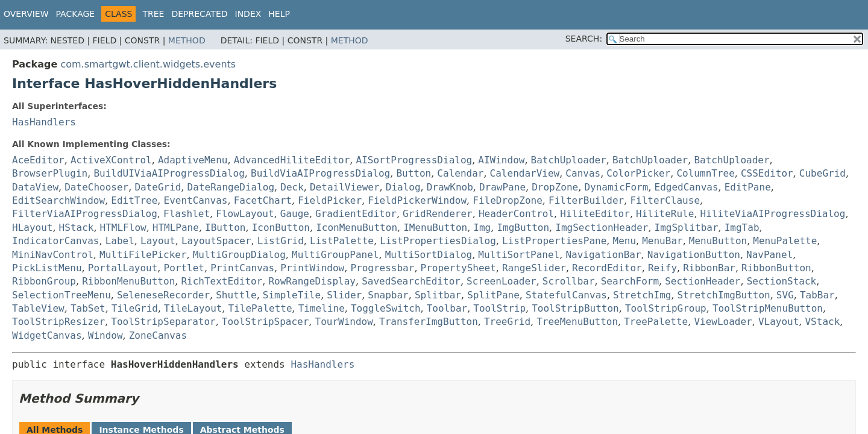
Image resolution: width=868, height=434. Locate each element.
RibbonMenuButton (128, 281)
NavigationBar (603, 255)
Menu (625, 241)
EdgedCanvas (687, 187)
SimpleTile (292, 295)
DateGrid (158, 187)
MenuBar (662, 241)
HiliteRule (665, 214)
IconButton (281, 228)
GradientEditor (356, 214)
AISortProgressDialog (414, 160)
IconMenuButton (357, 228)
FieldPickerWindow (417, 200)
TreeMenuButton (577, 322)
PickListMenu (47, 268)
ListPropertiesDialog (438, 241)
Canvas (583, 173)
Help (279, 14)
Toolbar (447, 308)
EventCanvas (196, 200)
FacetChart (263, 200)
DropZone (555, 187)
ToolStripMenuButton (768, 308)
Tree (153, 14)
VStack (822, 322)
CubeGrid (822, 173)
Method (187, 40)
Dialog (403, 187)
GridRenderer (438, 214)
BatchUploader (569, 160)
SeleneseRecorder (163, 295)
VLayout (778, 322)
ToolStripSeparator (163, 322)
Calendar (460, 173)
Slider (344, 295)
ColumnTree (705, 173)
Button (414, 173)
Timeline (322, 308)
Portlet (184, 268)
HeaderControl (516, 214)
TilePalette (260, 308)
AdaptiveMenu (193, 160)
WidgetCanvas (47, 335)
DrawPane (502, 187)
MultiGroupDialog (239, 255)
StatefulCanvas (566, 295)
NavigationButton (694, 255)
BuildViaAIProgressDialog (320, 173)
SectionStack (782, 281)
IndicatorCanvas (56, 241)
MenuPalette (785, 241)
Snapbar (388, 295)
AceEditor (38, 160)
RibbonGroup (44, 281)
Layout (158, 241)
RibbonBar (709, 268)
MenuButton (718, 241)
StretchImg (642, 295)
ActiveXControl (111, 160)
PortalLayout (123, 268)
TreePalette (656, 322)
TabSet (88, 308)
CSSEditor (767, 173)
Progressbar (382, 268)
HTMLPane (176, 228)
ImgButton (523, 228)
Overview (26, 14)
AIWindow (501, 160)
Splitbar (438, 295)
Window (105, 335)
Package (76, 14)
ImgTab (742, 228)
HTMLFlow (123, 228)
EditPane (748, 187)
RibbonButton (776, 268)
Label (120, 241)
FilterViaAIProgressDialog (85, 214)
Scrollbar (569, 281)
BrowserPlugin (50, 173)
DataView (35, 187)
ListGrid (281, 241)
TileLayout (193, 308)
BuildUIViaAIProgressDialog (169, 173)
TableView (38, 308)
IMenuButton (435, 228)
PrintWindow (312, 268)
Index (248, 14)
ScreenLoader (502, 281)
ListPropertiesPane (554, 241)
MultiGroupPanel (335, 255)
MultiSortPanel (519, 255)
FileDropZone (508, 200)
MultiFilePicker (143, 255)
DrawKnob (450, 187)
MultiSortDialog (429, 255)
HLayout (32, 228)
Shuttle (236, 295)
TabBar (817, 295)
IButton (225, 228)
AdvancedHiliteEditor (292, 160)
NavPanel (769, 255)
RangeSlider (534, 268)
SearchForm (630, 281)
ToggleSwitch (386, 308)
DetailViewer (345, 187)
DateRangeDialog (231, 187)
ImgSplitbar (687, 228)
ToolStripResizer (58, 322)
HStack (77, 228)
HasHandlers (44, 122)
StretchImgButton (724, 295)
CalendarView (525, 173)
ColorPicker (638, 173)
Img (482, 228)
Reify (662, 268)
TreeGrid (507, 322)
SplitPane (493, 295)
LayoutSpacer (216, 241)
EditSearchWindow (58, 200)
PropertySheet (458, 268)
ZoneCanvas (158, 335)
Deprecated (199, 14)
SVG (785, 295)
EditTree (134, 200)
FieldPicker (330, 200)
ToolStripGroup (666, 308)
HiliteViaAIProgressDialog (773, 214)
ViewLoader (723, 322)
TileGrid (135, 308)
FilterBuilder (586, 200)
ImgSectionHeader (602, 228)
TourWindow (344, 322)
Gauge (295, 214)
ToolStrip (499, 308)
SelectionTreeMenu (61, 295)
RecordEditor (607, 268)
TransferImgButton (429, 322)
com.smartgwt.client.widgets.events (148, 64)
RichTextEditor (222, 281)
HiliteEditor (595, 214)
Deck (292, 187)
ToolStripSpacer (266, 322)
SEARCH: (584, 39)
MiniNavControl (53, 255)
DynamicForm (616, 187)
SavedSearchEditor (411, 281)
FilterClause (665, 200)
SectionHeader (703, 281)
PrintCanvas (242, 268)
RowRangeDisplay (312, 281)
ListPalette (342, 241)
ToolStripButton (575, 308)
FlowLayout (245, 214)
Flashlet (187, 214)
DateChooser (96, 187)
